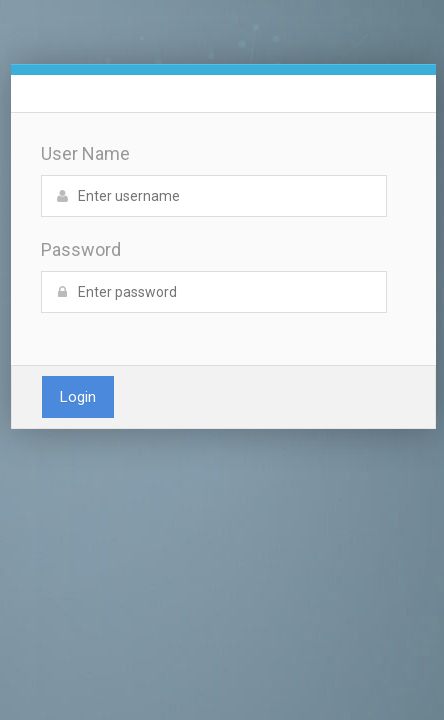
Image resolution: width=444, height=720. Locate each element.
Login (78, 397)
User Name (85, 153)
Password (81, 249)
